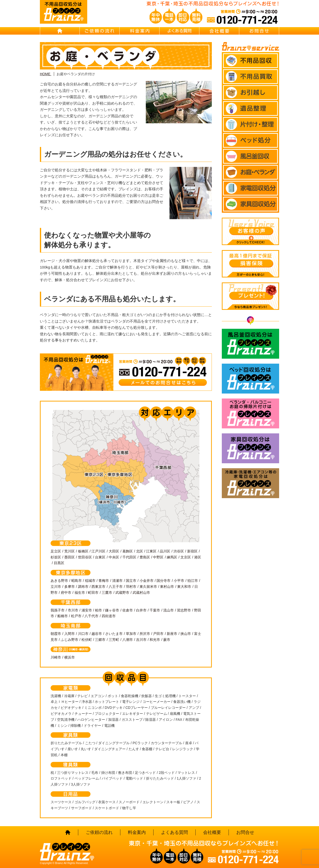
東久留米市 (148, 587)
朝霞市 (56, 634)
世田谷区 (85, 557)
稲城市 (90, 581)
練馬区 (172, 557)
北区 (140, 551)
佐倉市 (128, 610)
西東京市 (98, 587)
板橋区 (83, 551)
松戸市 (76, 616)
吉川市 (141, 640)
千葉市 (155, 610)
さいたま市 (114, 634)
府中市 (66, 593)
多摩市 (70, 587)
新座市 (172, 634)
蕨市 (167, 640)
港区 (198, 557)
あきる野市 (59, 581)
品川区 (165, 551)
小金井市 (147, 581)
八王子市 (116, 587)
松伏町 (87, 640)
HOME (60, 31)
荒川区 (70, 551)
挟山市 (186, 634)
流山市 (168, 610)
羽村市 (131, 587)
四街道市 (109, 616)
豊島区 (145, 557)
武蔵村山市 (141, 593)
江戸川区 (98, 551)
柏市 (98, 610)
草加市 (131, 634)
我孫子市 (58, 610)
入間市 (70, 634)
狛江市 (193, 581)
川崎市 (56, 657)
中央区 (114, 557)
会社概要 (219, 31)
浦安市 (87, 610)
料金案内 (140, 31)
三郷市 (100, 640)
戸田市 (158, 634)
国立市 (131, 581)
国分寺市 (163, 581)
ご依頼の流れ (100, 31)
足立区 (56, 551)
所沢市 (145, 634)
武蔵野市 (122, 593)
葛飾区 (128, 551)
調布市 (83, 587)
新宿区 (192, 551)
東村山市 (167, 587)
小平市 (179, 581)
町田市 (93, 593)
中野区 (158, 557)
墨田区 (70, 557)
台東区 (100, 557)
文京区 (186, 557)
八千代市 (91, 616)
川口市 (83, 634)
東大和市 (184, 587)
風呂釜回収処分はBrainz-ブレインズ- (250, 344)
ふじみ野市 (70, 640)
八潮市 (128, 640)
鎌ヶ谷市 (112, 610)
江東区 (151, 551)
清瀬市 (117, 581)
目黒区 (59, 563)
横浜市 (70, 657)
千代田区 (129, 557)
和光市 (155, 640)
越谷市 (97, 634)
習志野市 (184, 610)
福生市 (80, 593)
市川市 (73, 610)
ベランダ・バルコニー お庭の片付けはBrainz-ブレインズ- (250, 413)
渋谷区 (179, 551)
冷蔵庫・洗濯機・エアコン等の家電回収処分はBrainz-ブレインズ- (250, 483)
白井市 (141, 610)
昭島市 (77, 581)
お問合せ (259, 31)
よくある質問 (179, 31)
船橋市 (63, 616)
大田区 (114, 551)
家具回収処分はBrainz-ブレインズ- (250, 448)
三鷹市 (107, 593)
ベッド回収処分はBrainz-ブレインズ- (250, 379)
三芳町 (114, 640)
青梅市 (104, 581)
